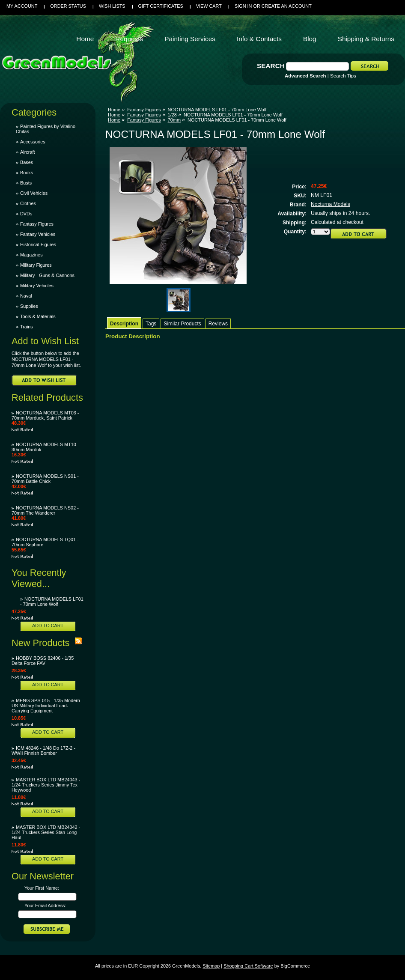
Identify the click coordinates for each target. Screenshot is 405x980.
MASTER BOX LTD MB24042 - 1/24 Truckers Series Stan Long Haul (46, 832)
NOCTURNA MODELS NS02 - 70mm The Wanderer (45, 510)
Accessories (33, 142)
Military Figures (36, 265)
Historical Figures (38, 244)
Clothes (28, 203)
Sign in (243, 6)
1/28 (172, 115)
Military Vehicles (37, 286)
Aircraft (27, 152)
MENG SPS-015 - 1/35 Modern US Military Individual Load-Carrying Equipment (46, 706)
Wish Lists (112, 6)
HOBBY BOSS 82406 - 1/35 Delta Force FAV (43, 661)
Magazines (31, 255)
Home (114, 110)
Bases (27, 162)
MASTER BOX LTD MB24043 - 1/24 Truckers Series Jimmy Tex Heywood (46, 785)
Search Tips (343, 76)
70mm (174, 120)
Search (271, 66)
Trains (27, 327)
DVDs (26, 214)
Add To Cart (48, 626)
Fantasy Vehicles (38, 234)
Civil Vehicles (34, 193)
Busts (26, 183)
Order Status (68, 6)
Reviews (218, 324)
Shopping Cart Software (248, 966)
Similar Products (182, 324)
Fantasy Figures (37, 224)
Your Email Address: (45, 906)
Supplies (29, 306)
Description (124, 324)
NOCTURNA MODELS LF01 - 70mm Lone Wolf (52, 602)
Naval (26, 296)
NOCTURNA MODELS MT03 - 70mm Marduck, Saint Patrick (45, 415)
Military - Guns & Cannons (47, 275)
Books (27, 173)
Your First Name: (42, 888)
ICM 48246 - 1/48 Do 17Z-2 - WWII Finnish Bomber (43, 751)
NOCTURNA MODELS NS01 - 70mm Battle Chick (45, 479)
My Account (22, 6)
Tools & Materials (38, 316)
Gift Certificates (161, 6)
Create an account (287, 6)
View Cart (209, 6)
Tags (151, 324)
